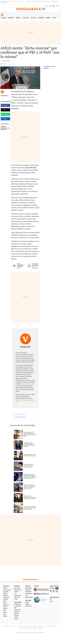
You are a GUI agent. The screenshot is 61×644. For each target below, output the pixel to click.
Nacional (3, 64)
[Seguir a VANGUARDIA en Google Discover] (5, 61)
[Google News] (18, 266)
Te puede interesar (20, 417)
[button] (2, 15)
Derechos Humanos (21, 400)
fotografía (24, 384)
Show (54, 18)
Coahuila (26, 18)
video (30, 384)
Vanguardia (5, 96)
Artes (17, 402)
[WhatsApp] (33, 266)
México (18, 18)
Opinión (41, 18)
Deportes (30, 400)
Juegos (4, 18)
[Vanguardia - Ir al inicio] (30, 9)
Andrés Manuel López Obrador (5, 128)
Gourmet (11, 18)
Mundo (48, 18)
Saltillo (33, 18)
